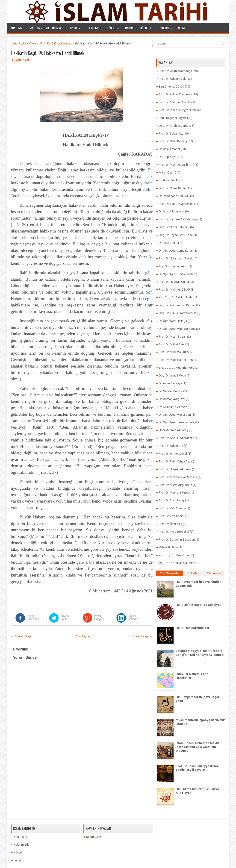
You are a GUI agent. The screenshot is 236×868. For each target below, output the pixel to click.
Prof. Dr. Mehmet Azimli (174, 102)
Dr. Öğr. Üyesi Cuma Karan (176, 251)
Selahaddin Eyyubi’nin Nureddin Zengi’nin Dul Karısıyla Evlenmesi (200, 653)
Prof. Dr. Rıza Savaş (172, 500)
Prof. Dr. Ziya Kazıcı (171, 516)
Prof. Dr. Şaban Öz (171, 134)
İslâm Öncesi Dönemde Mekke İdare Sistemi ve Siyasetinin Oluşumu (198, 747)
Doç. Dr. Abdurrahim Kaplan (177, 305)
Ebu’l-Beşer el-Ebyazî (173, 118)
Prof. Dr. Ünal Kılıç (170, 524)
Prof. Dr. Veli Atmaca (172, 508)
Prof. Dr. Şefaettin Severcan (177, 540)
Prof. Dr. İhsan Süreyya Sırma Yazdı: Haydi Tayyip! (197, 768)
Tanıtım (167, 26)
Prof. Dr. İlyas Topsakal (174, 532)
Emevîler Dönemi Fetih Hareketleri (192, 676)
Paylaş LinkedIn (133, 618)
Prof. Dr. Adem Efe (171, 446)
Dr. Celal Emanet (169, 149)
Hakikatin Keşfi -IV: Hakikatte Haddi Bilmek (47, 53)
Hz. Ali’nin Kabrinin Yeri (193, 628)
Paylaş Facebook (33, 618)
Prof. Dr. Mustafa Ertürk (174, 352)
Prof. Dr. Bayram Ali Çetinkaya (178, 219)
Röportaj (146, 28)
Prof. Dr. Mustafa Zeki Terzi (177, 360)
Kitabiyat (94, 28)
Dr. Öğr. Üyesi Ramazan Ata (177, 422)
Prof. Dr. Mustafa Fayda (174, 493)
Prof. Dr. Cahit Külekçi (173, 141)
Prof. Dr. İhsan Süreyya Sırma (178, 110)
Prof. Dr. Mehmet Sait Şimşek (178, 477)
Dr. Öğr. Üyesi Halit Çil (173, 321)
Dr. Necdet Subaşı (171, 391)
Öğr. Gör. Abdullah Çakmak (177, 563)
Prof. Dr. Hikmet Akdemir (175, 469)
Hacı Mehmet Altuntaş (173, 430)
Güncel (114, 26)
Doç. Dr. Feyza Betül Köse (176, 235)
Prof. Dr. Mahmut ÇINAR (174, 290)
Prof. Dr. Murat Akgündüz (175, 485)
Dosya (182, 28)
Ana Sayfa (17, 28)
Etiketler (193, 573)
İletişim (18, 860)
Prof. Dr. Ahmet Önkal (173, 454)
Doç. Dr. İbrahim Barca (174, 126)
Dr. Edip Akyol (168, 157)
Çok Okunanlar (170, 573)
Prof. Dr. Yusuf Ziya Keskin (176, 204)
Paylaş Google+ (99, 618)
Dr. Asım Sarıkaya (170, 383)
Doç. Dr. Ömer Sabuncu (174, 227)
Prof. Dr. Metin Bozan (173, 337)
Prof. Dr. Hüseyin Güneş (174, 282)
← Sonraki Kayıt (21, 636)
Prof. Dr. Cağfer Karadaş (56, 43)
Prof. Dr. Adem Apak (172, 79)
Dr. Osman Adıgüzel (172, 399)
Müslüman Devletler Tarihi (46, 28)
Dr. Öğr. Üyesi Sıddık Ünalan (177, 274)
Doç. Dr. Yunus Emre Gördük (177, 313)
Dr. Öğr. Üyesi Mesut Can (175, 415)
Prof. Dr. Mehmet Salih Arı (176, 165)
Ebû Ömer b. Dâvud (171, 87)
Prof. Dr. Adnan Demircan (175, 94)
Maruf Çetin (167, 172)
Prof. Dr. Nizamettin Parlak (176, 258)
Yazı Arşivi (214, 573)
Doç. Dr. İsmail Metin (172, 375)
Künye (18, 852)
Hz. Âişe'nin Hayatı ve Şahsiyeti (199, 605)
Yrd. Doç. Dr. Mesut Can (174, 555)
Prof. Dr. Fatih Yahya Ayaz (176, 461)
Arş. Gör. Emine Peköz (173, 266)
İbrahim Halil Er (169, 180)
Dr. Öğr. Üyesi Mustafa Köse (177, 329)
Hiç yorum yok (20, 60)
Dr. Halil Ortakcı (169, 243)
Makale (129, 28)
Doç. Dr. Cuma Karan (172, 188)
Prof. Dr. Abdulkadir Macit (176, 438)
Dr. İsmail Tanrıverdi (172, 211)
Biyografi (76, 28)
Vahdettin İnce (168, 547)
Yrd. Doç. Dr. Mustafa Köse (177, 368)
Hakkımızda (22, 845)
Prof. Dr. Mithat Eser (172, 344)
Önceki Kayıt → (143, 636)
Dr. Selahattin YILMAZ (173, 407)
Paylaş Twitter (65, 618)
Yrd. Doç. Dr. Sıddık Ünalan (176, 297)
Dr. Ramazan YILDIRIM (173, 196)
